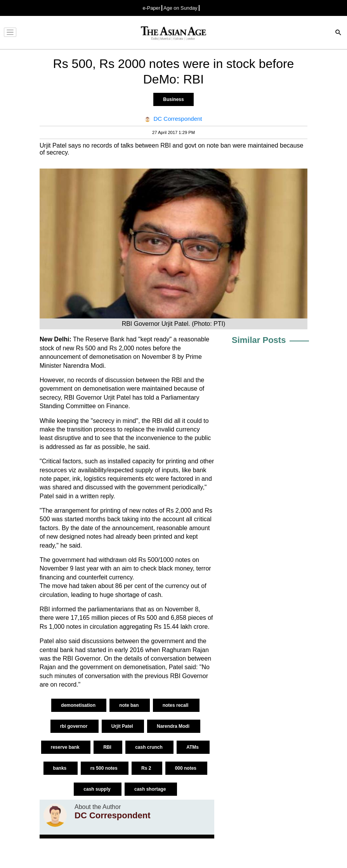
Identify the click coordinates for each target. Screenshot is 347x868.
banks (61, 768)
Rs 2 (147, 768)
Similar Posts (259, 340)
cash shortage (151, 789)
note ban (129, 705)
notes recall (176, 705)
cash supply (98, 789)
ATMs (193, 747)
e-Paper (151, 8)
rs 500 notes (105, 768)
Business (173, 99)
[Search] (338, 33)
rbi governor (75, 726)
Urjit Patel (123, 726)
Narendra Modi (174, 726)
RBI (108, 747)
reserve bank (66, 747)
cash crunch (149, 747)
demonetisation (79, 705)
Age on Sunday (180, 8)
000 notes (187, 768)
